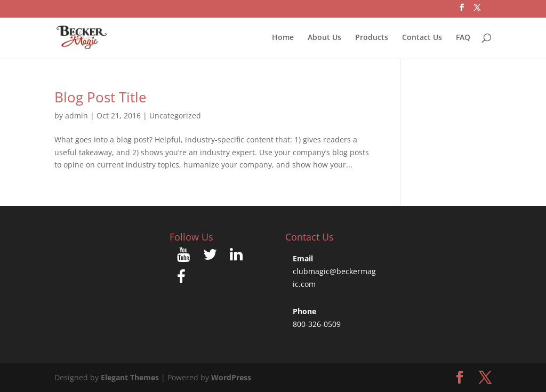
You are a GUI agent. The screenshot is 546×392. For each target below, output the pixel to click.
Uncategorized (175, 115)
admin (77, 115)
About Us (324, 38)
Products (372, 38)
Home (283, 38)
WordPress (231, 377)
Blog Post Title (101, 97)
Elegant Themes (130, 377)
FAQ (463, 38)
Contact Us (422, 38)
